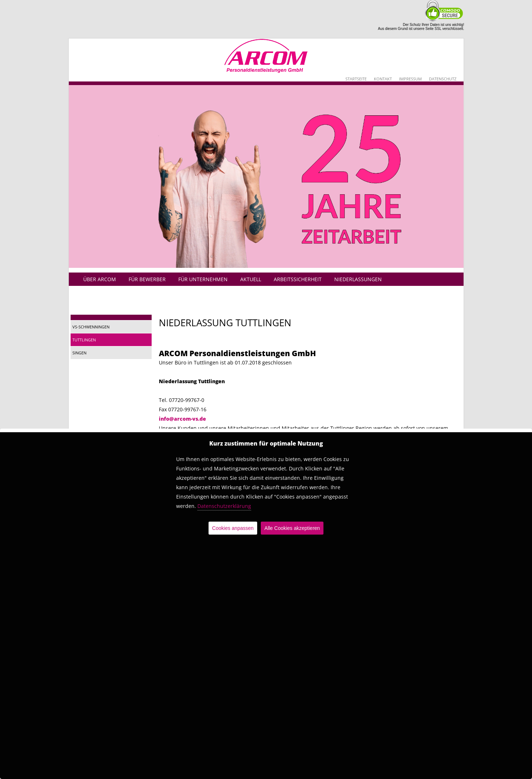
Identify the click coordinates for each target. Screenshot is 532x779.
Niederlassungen (358, 279)
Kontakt (383, 79)
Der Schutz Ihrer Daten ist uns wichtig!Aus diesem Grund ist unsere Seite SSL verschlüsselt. (421, 27)
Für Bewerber (147, 279)
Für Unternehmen (203, 279)
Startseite (356, 79)
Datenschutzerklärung (224, 506)
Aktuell (251, 279)
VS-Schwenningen (91, 327)
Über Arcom (100, 279)
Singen (79, 353)
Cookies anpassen (233, 528)
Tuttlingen (84, 340)
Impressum (410, 79)
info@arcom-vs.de (182, 419)
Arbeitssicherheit (298, 279)
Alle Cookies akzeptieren (292, 528)
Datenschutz (443, 79)
